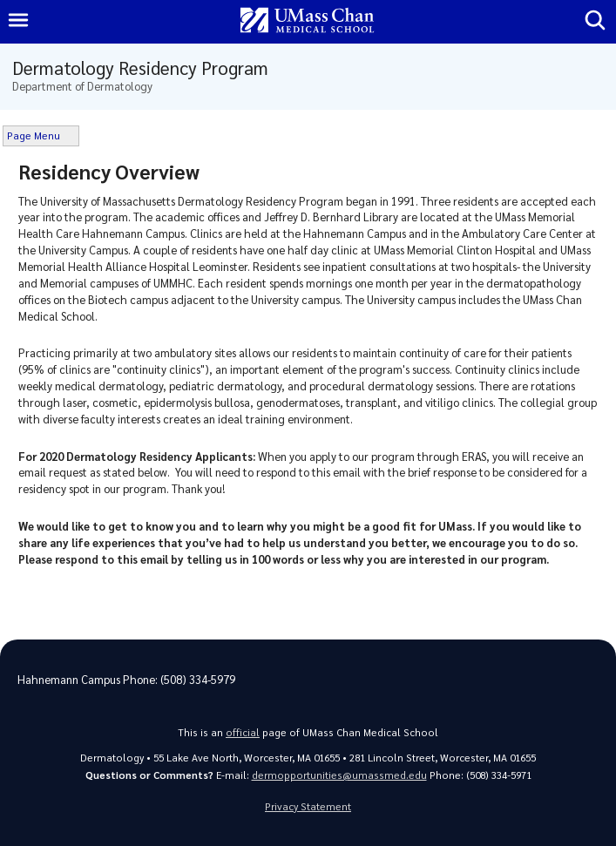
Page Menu (34, 135)
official (243, 732)
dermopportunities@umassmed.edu (339, 775)
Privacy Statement (308, 806)
